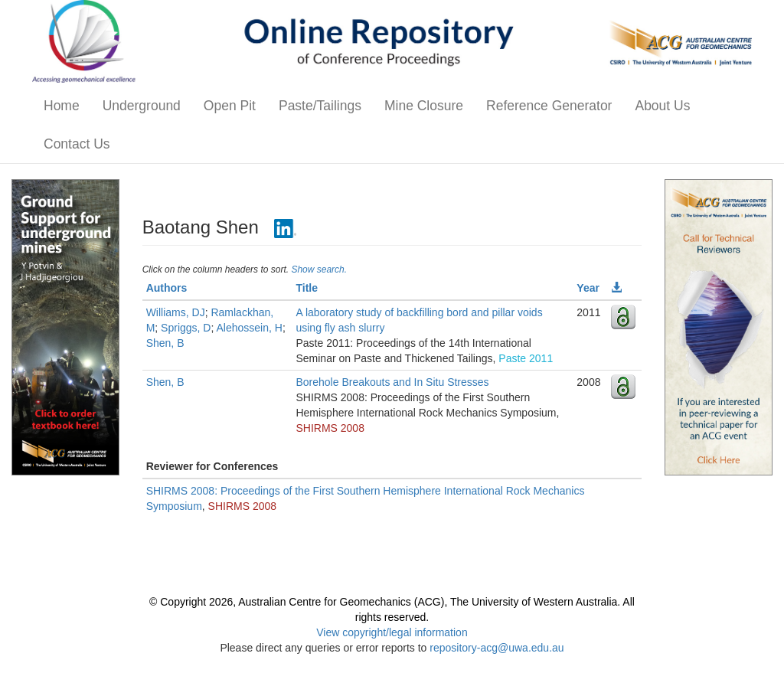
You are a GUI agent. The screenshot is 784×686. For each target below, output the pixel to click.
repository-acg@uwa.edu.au (497, 648)
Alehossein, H (249, 328)
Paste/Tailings (320, 106)
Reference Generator (549, 106)
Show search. (319, 269)
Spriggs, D (186, 328)
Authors (167, 288)
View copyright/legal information (392, 632)
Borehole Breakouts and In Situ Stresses (392, 382)
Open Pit (230, 106)
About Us (662, 106)
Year (588, 288)
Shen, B (165, 343)
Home (62, 106)
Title (307, 288)
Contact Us (77, 144)
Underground (142, 106)
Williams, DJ (176, 312)
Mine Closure (424, 106)
